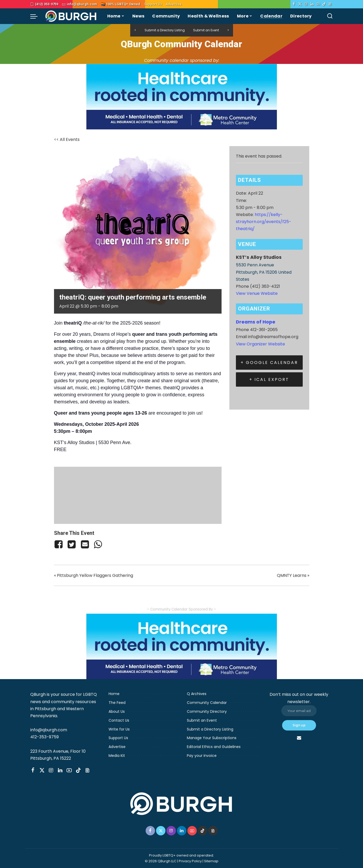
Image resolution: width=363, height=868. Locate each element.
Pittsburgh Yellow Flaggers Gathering (94, 575)
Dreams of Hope (256, 322)
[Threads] (330, 4)
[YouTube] (318, 4)
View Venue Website (257, 293)
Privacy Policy (190, 861)
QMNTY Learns (293, 575)
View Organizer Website (260, 344)
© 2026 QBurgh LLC (161, 861)
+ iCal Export (269, 379)
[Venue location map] (138, 494)
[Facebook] (294, 4)
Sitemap (211, 861)
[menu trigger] (37, 16)
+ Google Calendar (269, 363)
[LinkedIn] (312, 4)
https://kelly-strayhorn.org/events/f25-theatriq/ (264, 222)
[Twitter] (300, 4)
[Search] (330, 16)
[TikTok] (324, 4)
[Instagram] (306, 4)
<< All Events (67, 139)
